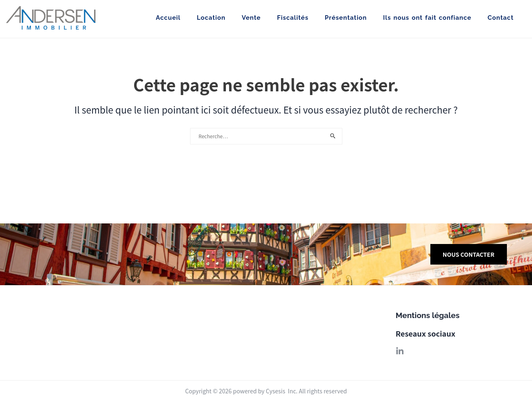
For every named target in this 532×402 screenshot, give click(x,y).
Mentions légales (428, 315)
